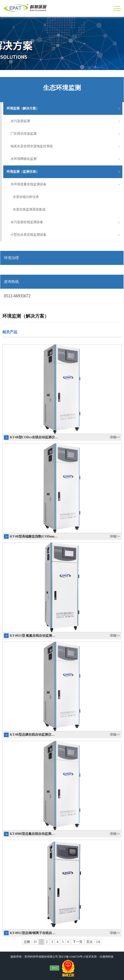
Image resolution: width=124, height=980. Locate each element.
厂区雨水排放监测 (66, 134)
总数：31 (30, 942)
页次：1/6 (93, 942)
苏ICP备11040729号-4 (72, 957)
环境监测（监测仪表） (64, 172)
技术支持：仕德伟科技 (100, 957)
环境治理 (11, 258)
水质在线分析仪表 (26, 197)
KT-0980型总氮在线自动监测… (32, 834)
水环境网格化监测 (66, 159)
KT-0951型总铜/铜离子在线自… (33, 933)
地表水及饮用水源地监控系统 (66, 146)
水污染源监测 (66, 121)
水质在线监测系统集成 (29, 209)
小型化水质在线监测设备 (66, 235)
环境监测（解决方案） (64, 109)
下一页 (78, 942)
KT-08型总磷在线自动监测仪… (32, 735)
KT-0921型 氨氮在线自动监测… (33, 636)
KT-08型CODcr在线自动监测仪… (34, 437)
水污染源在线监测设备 (66, 222)
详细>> (115, 437)
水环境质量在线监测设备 (66, 184)
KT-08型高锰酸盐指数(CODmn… (34, 536)
